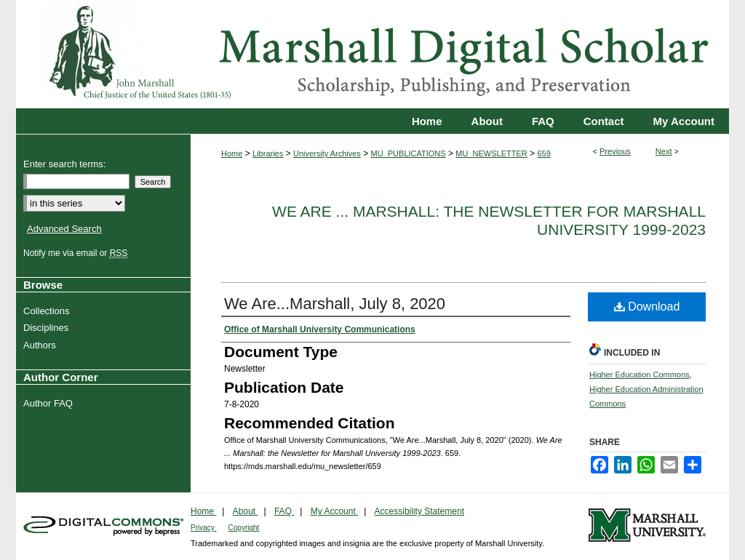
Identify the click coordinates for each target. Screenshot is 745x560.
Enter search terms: (64, 164)
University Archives (327, 153)
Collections (48, 311)
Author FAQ (50, 403)
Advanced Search (64, 229)
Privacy (204, 528)
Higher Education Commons (640, 375)
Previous (615, 151)
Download (647, 307)
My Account (334, 511)
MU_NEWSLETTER (491, 153)
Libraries (268, 153)
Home (232, 153)
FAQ (284, 511)
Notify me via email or (77, 253)
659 (543, 153)
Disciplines (48, 328)
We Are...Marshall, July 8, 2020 (335, 304)
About (246, 511)
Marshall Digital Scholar (372, 54)
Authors (41, 345)
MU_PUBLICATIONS (409, 153)
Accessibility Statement (419, 511)
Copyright (244, 528)
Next (664, 151)
